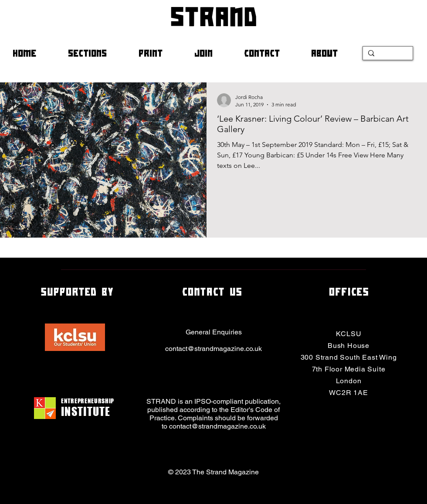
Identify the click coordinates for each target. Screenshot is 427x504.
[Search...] (387, 55)
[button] (97, 53)
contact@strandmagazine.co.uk (213, 349)
